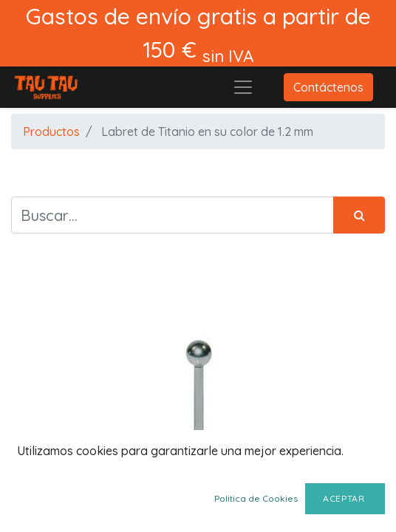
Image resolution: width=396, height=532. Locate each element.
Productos (51, 132)
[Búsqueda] (359, 215)
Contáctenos (328, 87)
